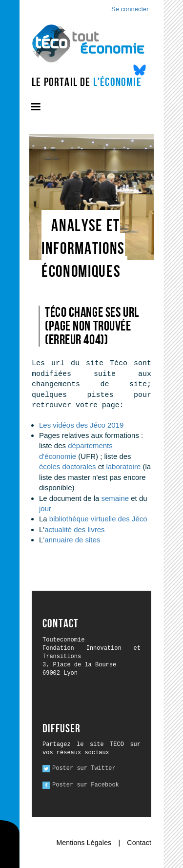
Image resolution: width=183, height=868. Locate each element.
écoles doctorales (68, 466)
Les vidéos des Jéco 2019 (81, 425)
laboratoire (124, 466)
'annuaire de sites (71, 540)
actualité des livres (74, 529)
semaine (115, 498)
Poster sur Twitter (84, 768)
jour (45, 508)
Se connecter (130, 9)
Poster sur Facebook (86, 785)
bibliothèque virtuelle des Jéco (98, 519)
